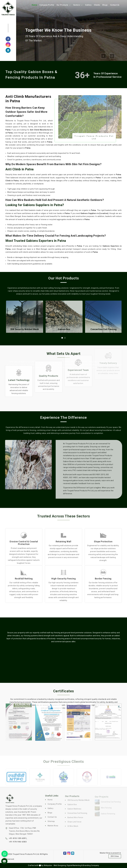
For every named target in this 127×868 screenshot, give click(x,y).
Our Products (64, 5)
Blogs (105, 5)
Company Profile (47, 5)
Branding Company (91, 865)
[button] (62, 338)
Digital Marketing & (75, 865)
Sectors (78, 5)
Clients (97, 5)
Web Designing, (60, 865)
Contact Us (115, 5)
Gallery (88, 5)
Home (34, 5)
